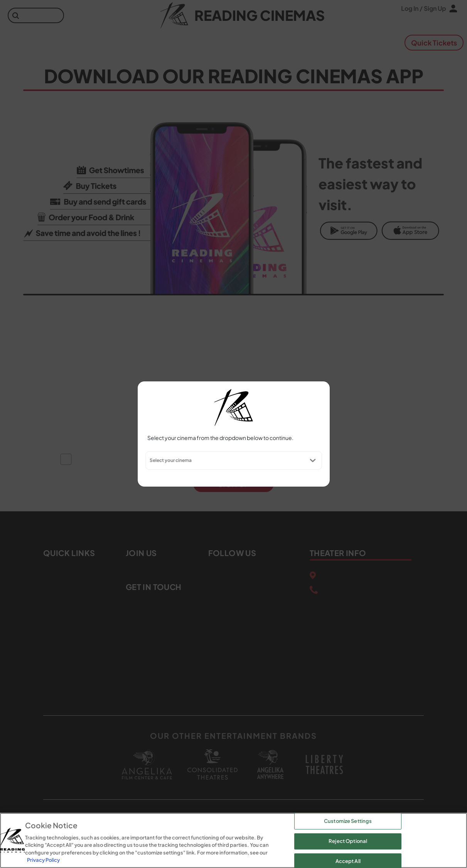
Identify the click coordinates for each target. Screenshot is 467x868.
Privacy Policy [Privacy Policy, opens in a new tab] (43, 860)
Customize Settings (348, 821)
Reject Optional (348, 841)
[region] (233, 840)
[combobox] (149, 460)
